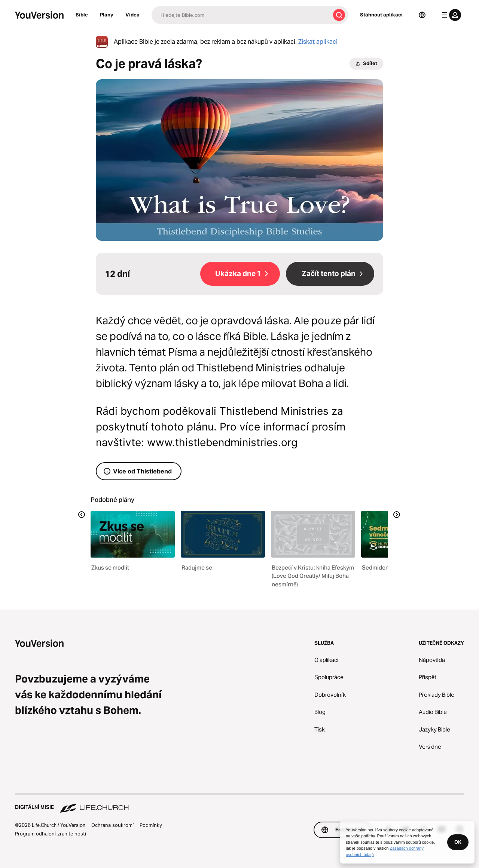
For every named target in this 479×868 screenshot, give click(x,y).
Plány (107, 15)
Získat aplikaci (318, 42)
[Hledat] (241, 15)
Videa (132, 15)
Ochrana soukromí (112, 825)
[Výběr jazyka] (422, 15)
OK (458, 842)
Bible (82, 15)
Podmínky (151, 825)
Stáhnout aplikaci (381, 15)
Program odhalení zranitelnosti (51, 834)
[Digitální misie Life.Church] (239, 804)
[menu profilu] (450, 15)
